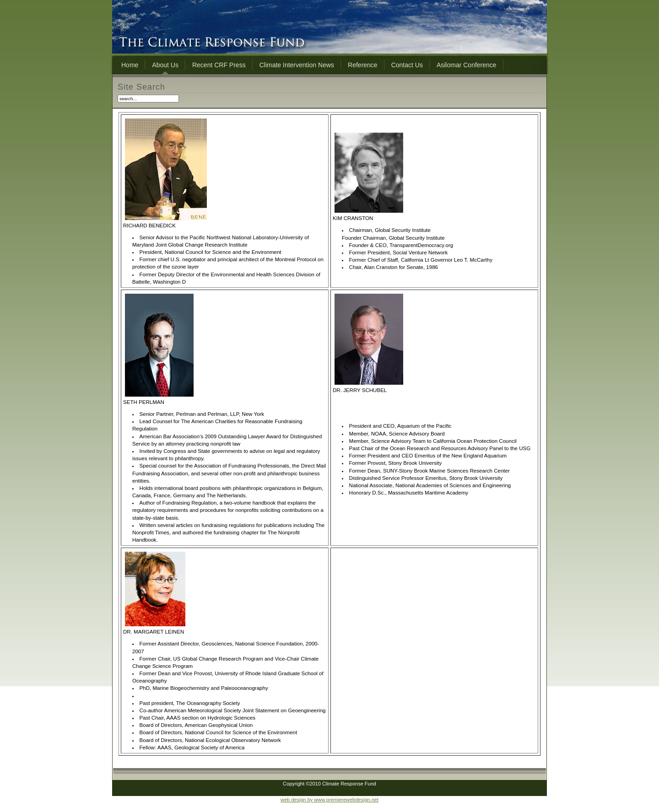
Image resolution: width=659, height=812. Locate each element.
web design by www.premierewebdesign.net (329, 800)
